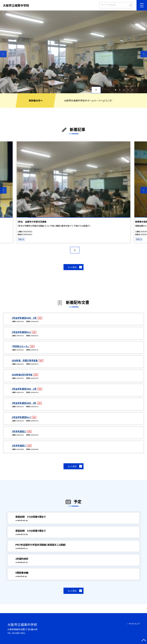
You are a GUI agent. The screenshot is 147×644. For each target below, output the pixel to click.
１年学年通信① (19, 445)
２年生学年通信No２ (21, 332)
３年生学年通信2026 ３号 (24, 318)
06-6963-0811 (19, 633)
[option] (73, 52)
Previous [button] (3, 54)
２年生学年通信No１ (21, 417)
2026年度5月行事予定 (22, 374)
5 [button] (132, 90)
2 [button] (120, 90)
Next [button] (144, 54)
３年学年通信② (19, 431)
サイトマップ (134, 624)
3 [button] (124, 90)
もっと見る (72, 267)
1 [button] (116, 90)
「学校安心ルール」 (20, 346)
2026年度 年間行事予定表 (25, 360)
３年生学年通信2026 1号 (24, 403)
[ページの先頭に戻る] (144, 641)
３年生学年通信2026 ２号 (24, 389)
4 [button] (128, 90)
